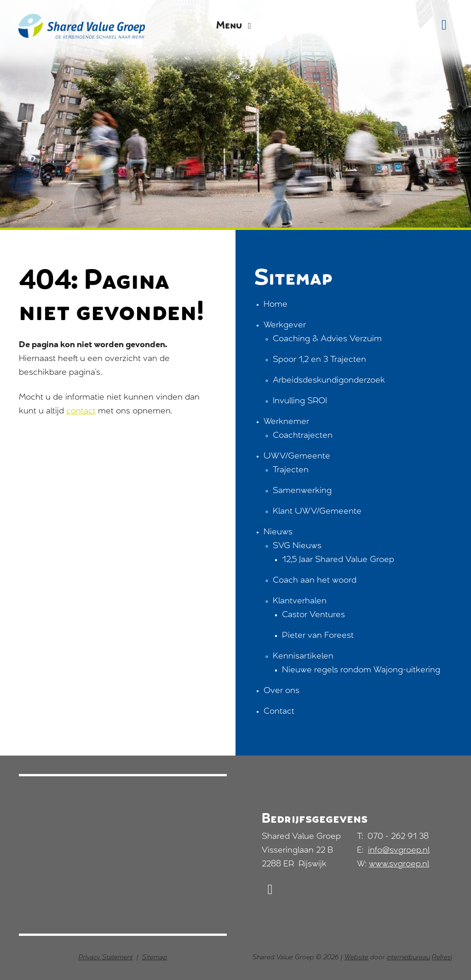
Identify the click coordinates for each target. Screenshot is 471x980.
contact (81, 412)
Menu (235, 26)
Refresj (442, 958)
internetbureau (408, 958)
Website (356, 958)
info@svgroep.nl (399, 851)
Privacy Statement (106, 958)
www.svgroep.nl (399, 865)
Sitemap (155, 958)
